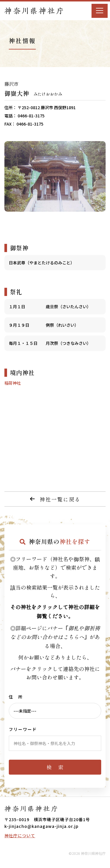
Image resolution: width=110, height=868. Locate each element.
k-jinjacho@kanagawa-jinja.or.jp (42, 826)
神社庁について (20, 836)
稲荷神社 (13, 383)
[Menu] (100, 11)
